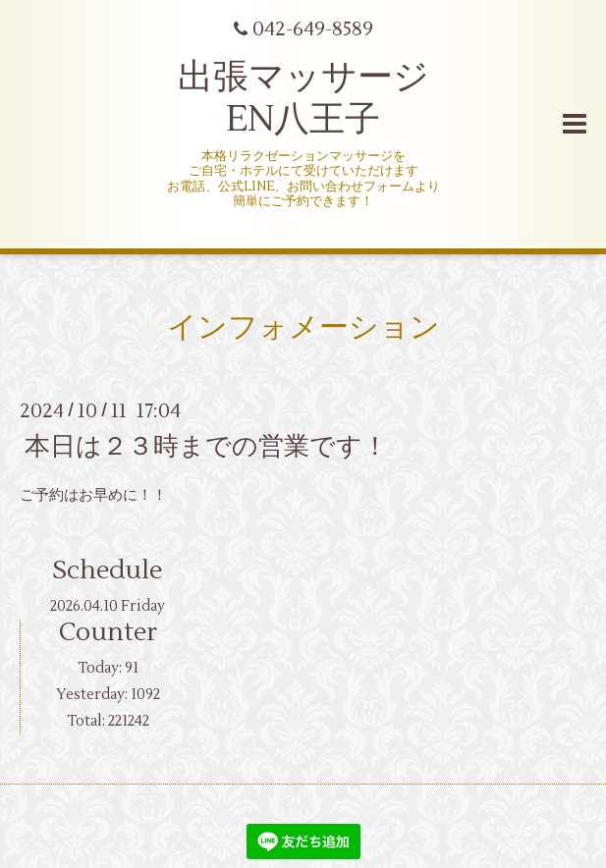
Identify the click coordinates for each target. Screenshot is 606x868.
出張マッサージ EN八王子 (303, 99)
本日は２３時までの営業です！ (206, 446)
